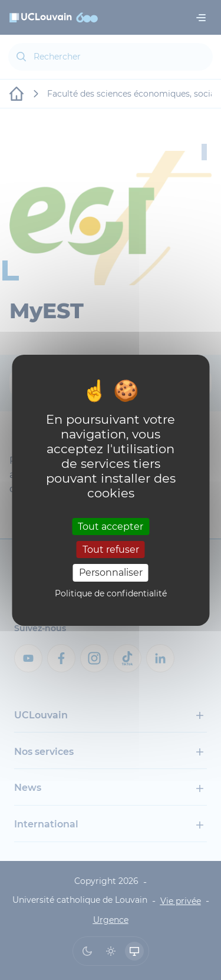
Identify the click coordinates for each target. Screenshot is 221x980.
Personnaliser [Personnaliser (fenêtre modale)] (111, 573)
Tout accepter (111, 527)
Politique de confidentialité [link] (111, 593)
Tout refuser (111, 550)
